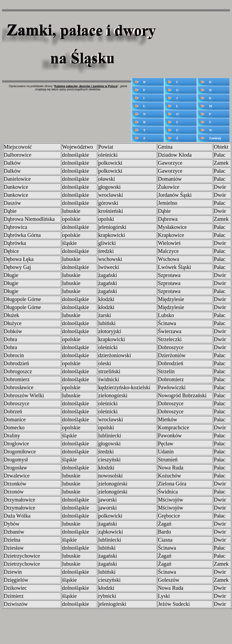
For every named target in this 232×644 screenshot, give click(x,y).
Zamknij (215, 138)
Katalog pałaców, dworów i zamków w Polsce (86, 86)
